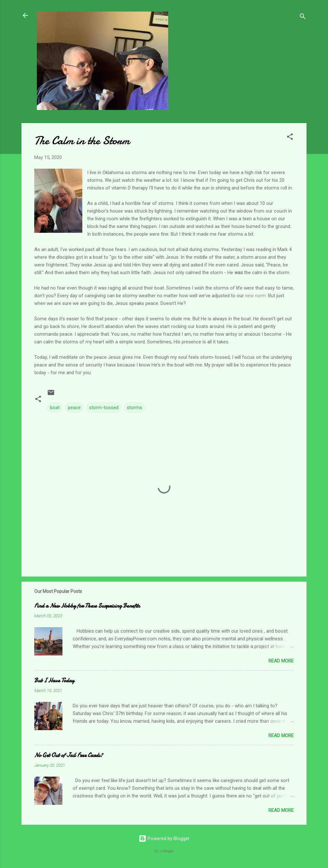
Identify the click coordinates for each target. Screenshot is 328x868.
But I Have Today (54, 681)
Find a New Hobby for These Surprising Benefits (87, 606)
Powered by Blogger (164, 839)
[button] (290, 138)
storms (135, 408)
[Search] (303, 17)
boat (55, 408)
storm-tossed (104, 408)
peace (74, 408)
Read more (281, 661)
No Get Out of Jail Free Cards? (69, 755)
